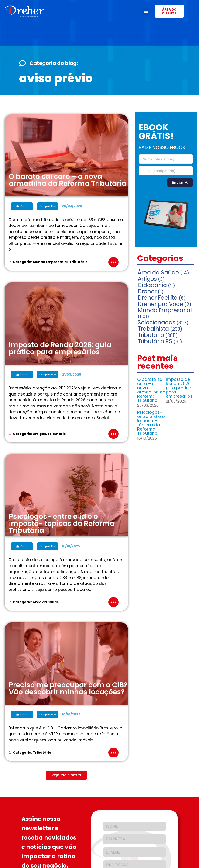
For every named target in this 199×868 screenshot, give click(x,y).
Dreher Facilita (158, 298)
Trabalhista (153, 329)
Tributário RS (155, 341)
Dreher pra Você (160, 304)
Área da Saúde (46, 602)
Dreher (147, 291)
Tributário (78, 262)
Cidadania (152, 285)
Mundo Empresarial (50, 262)
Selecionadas (156, 322)
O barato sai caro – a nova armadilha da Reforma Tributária (151, 390)
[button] (146, 11)
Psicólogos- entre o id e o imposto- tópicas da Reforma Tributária (151, 423)
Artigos (39, 434)
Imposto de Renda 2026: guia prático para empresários (179, 388)
